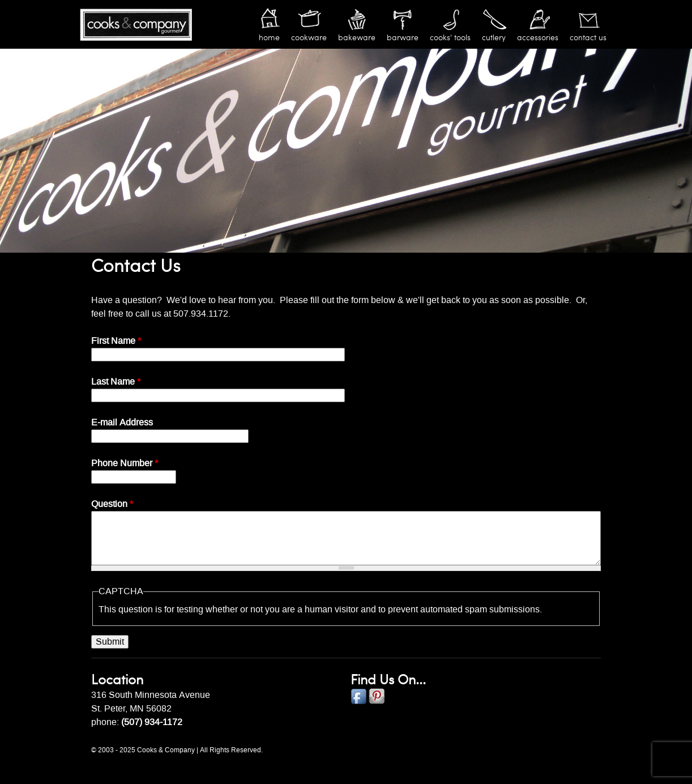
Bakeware (357, 38)
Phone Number (125, 463)
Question (112, 504)
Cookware (309, 38)
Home (269, 38)
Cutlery (494, 38)
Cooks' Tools (450, 38)
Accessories (538, 38)
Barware (403, 38)
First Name (116, 341)
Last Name (116, 382)
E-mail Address (122, 423)
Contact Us (588, 38)
